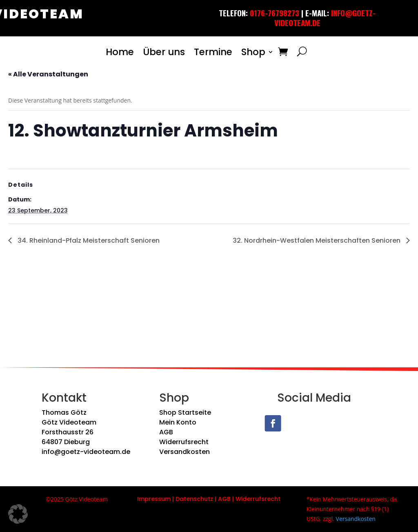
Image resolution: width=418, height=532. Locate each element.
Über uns (164, 52)
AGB (166, 432)
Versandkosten (185, 452)
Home (120, 52)
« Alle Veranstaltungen (48, 74)
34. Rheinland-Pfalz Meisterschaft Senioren (88, 240)
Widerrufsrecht (184, 442)
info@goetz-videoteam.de (86, 452)
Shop (253, 52)
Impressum (154, 499)
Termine (213, 52)
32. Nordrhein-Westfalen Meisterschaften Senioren (317, 240)
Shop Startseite (185, 412)
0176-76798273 (275, 13)
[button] (18, 514)
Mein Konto (178, 422)
